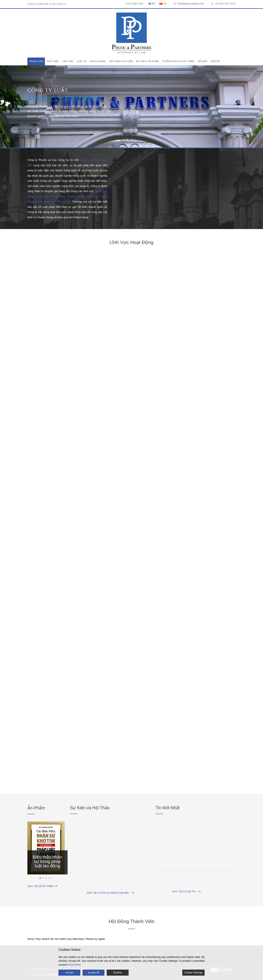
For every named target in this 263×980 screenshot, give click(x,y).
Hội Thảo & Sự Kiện (121, 61)
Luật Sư (82, 61)
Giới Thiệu (53, 61)
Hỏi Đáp (202, 61)
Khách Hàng (98, 61)
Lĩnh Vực (68, 61)
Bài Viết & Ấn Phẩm (147, 61)
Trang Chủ (36, 61)
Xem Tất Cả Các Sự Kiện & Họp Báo (110, 893)
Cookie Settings (193, 973)
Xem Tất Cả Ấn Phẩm (42, 886)
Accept (69, 973)
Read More (74, 965)
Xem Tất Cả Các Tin (186, 891)
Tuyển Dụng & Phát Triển (178, 61)
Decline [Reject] (118, 973)
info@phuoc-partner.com (191, 4)
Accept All (93, 973)
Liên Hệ (215, 61)
